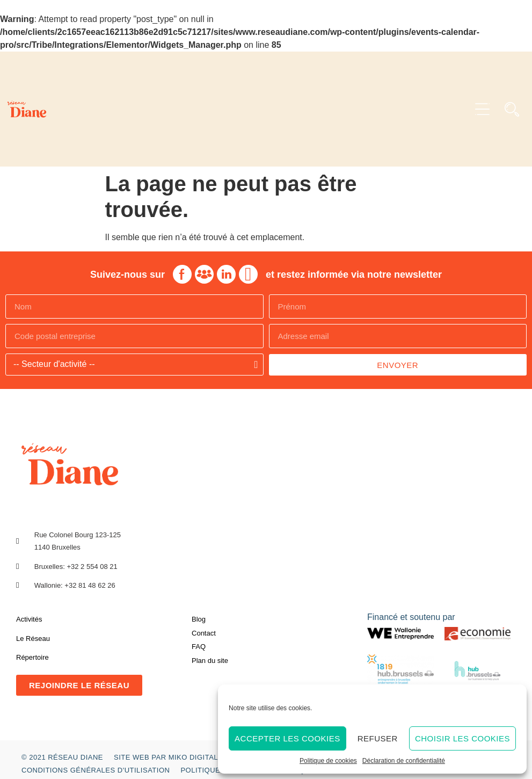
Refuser (378, 738)
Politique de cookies (328, 761)
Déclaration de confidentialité (404, 761)
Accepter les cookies (287, 738)
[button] (482, 109)
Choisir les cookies (462, 738)
